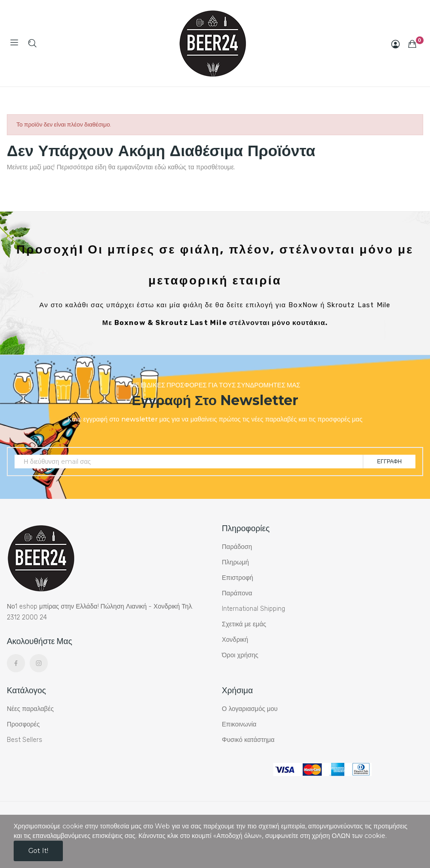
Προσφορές (23, 724)
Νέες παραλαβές (30, 709)
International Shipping (253, 609)
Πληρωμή (235, 562)
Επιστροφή (238, 578)
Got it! (38, 851)
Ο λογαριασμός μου (250, 709)
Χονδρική (235, 640)
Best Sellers (25, 740)
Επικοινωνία (239, 724)
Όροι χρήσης (240, 655)
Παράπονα (237, 593)
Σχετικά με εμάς (244, 624)
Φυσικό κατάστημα (248, 740)
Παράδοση (237, 547)
